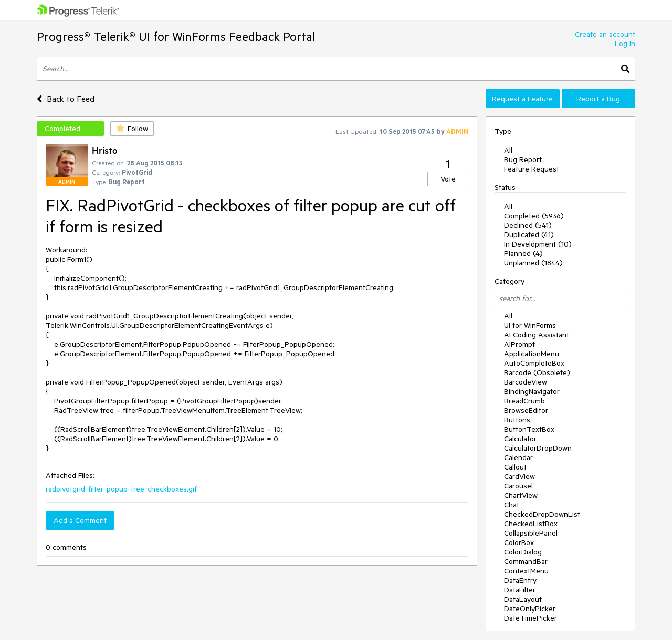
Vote (448, 179)
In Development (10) (538, 244)
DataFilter (520, 590)
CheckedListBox (531, 524)
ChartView (521, 495)
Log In (625, 44)
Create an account (605, 34)
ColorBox (519, 542)
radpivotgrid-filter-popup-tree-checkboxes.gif (121, 489)
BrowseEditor (526, 410)
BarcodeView (526, 382)
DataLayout (523, 599)
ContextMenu (526, 571)
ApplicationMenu (532, 354)
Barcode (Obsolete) (537, 372)
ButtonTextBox (529, 429)
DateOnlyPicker (530, 609)
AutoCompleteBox (534, 363)
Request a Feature (522, 99)
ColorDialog (523, 552)
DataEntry (520, 580)
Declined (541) (528, 225)
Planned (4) (523, 253)
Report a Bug (598, 99)
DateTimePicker (531, 618)
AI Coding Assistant (537, 335)
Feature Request (532, 169)
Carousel (518, 486)
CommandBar (526, 561)
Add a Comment (80, 520)
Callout (515, 467)
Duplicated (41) (529, 234)
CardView (519, 476)
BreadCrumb (524, 401)
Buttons (517, 420)
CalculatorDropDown (538, 448)
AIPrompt (519, 344)
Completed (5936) (534, 216)
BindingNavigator (532, 391)
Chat (512, 505)
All (508, 150)
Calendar (518, 457)
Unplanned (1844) (533, 263)
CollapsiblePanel (531, 533)
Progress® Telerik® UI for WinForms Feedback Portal (176, 36)
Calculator (520, 439)
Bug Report (523, 159)
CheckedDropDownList (542, 514)
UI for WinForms (530, 325)
